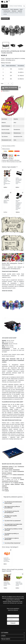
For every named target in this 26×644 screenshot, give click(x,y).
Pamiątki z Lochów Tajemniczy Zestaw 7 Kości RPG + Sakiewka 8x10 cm (7, 181)
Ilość (2, 84)
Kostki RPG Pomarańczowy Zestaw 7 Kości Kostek (7, 560)
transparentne (16, 470)
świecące (16, 481)
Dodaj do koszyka (10, 88)
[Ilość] (8, 84)
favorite (2, 2)
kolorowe (4, 473)
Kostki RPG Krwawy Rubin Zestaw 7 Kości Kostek (7, 584)
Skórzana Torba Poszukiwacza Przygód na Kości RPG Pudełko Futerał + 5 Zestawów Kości (19, 205)
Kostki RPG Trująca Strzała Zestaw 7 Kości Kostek (19, 584)
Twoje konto (6, 639)
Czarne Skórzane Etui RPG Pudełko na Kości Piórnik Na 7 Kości (19, 181)
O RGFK (3, 636)
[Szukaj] (17, 6)
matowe (10, 470)
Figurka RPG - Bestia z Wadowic (7, 202)
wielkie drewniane (15, 484)
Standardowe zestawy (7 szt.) (9, 466)
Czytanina (5, 633)
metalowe (9, 473)
